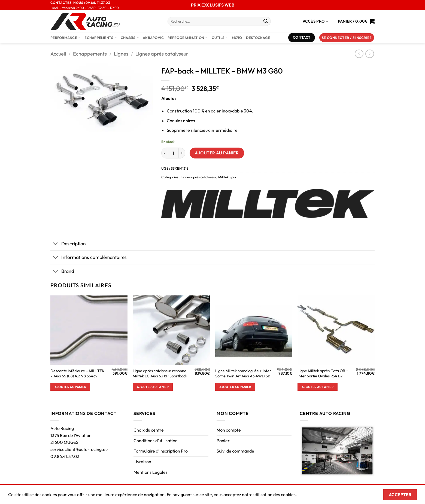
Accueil (58, 54)
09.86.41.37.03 (65, 456)
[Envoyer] (266, 22)
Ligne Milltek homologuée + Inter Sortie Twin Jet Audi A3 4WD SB (243, 373)
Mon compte (229, 430)
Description (68, 244)
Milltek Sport (228, 177)
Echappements (101, 37)
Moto (237, 38)
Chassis (130, 37)
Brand (62, 272)
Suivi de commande (235, 451)
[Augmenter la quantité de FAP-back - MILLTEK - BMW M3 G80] (182, 153)
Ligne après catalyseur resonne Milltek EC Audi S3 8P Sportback (160, 373)
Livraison (142, 462)
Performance (66, 37)
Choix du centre (149, 430)
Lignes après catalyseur (162, 54)
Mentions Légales (151, 472)
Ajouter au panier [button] (70, 387)
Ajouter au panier (217, 153)
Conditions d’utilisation (156, 441)
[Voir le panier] (356, 21)
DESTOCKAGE (258, 38)
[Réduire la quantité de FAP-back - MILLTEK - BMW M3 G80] (165, 153)
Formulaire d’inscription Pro (161, 451)
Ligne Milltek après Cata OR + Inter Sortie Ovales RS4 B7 (323, 373)
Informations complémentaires (89, 258)
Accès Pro (316, 21)
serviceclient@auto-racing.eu (79, 449)
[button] (347, 38)
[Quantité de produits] (173, 153)
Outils (220, 37)
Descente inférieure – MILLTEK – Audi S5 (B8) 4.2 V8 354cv (78, 373)
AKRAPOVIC (153, 38)
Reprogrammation (188, 37)
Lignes (121, 54)
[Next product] (359, 54)
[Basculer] (56, 244)
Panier (223, 441)
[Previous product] (370, 54)
